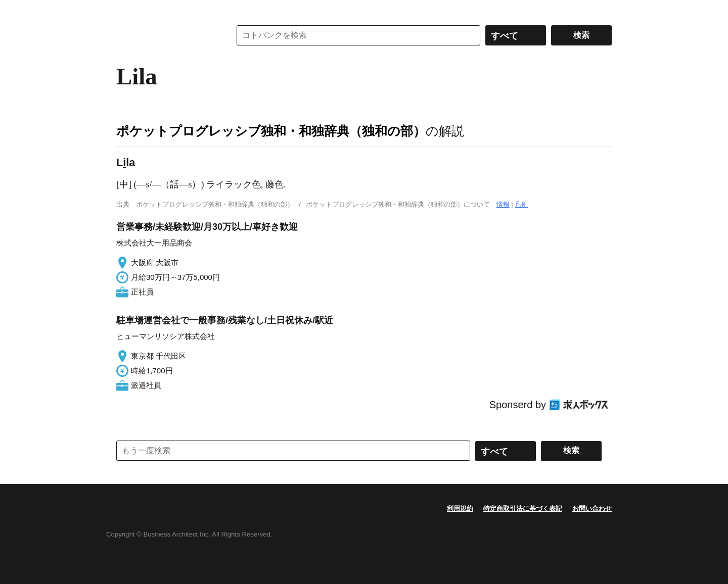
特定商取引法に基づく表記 (523, 508)
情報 (503, 204)
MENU (126, 10)
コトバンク (166, 35)
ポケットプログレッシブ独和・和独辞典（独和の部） (271, 131)
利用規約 (460, 508)
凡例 (521, 204)
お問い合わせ (592, 508)
